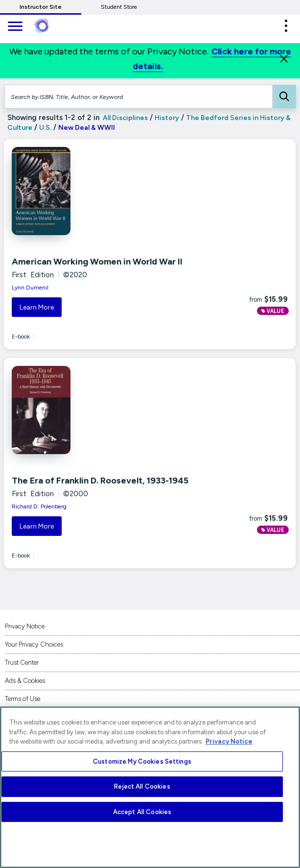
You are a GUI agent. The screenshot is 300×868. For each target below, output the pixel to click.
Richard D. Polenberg (39, 506)
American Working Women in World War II (97, 262)
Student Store (119, 7)
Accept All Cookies (142, 812)
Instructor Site (41, 7)
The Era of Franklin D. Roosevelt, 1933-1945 (100, 481)
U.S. (45, 128)
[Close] (284, 59)
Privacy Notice (25, 626)
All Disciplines (125, 118)
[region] (150, 787)
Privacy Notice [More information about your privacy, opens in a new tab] (229, 741)
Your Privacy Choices (34, 644)
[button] (286, 26)
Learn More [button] (37, 307)
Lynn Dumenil (30, 288)
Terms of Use (23, 699)
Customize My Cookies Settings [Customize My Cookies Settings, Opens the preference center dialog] (142, 761)
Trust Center (22, 663)
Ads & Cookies (25, 681)
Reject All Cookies (142, 786)
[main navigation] (15, 27)
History (167, 118)
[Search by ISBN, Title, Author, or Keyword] (138, 96)
